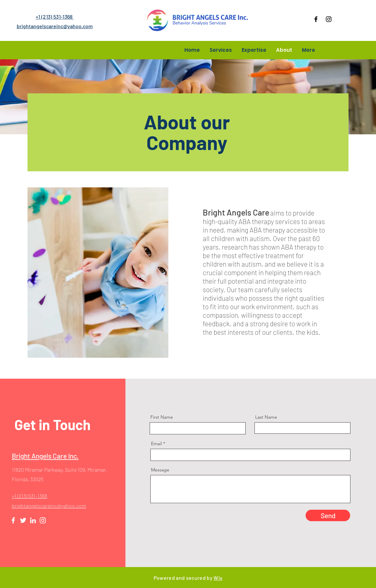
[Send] (328, 515)
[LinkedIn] (33, 520)
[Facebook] (316, 19)
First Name (162, 417)
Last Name (266, 417)
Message (160, 470)
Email (156, 444)
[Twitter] (23, 520)
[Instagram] (329, 19)
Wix (218, 578)
